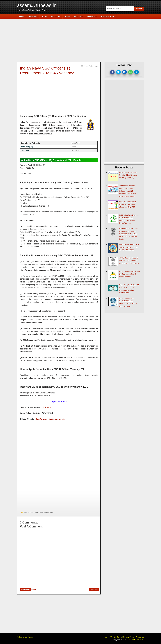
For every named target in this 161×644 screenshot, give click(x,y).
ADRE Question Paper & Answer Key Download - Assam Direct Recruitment (129, 261)
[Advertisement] (82, 40)
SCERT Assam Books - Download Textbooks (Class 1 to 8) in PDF (128, 204)
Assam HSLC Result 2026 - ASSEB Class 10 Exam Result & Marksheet (129, 247)
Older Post (94, 590)
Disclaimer (118, 637)
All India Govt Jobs (36, 512)
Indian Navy (48, 512)
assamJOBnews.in (37, 5)
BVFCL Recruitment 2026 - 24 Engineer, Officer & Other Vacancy (130, 274)
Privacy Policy (129, 637)
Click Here (46, 407)
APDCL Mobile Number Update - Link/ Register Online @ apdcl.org (128, 175)
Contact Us (140, 637)
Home (33, 589)
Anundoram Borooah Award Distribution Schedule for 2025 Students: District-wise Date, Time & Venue (128, 191)
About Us (109, 637)
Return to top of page (25, 637)
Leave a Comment (91, 66)
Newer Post (25, 590)
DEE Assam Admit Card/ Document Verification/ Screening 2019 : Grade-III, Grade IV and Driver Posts (129, 234)
